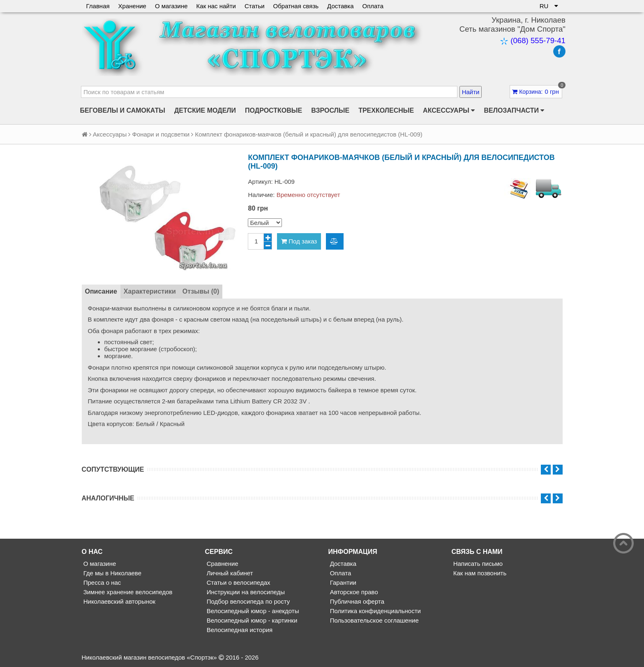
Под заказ (299, 241)
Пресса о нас (102, 582)
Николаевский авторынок (119, 601)
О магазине (171, 6)
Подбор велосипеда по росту (248, 601)
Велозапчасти (514, 111)
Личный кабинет (229, 573)
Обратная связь (296, 6)
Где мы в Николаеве (112, 573)
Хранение (132, 6)
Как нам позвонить (479, 573)
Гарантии (342, 582)
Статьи (255, 6)
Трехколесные (386, 110)
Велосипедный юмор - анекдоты (252, 611)
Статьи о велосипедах (238, 582)
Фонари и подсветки (161, 134)
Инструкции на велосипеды (245, 592)
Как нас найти (216, 6)
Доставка (340, 6)
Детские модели (205, 110)
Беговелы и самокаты (123, 110)
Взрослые (330, 110)
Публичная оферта (356, 601)
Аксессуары (449, 111)
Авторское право (353, 592)
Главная (98, 6)
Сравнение (222, 564)
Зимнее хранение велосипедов (127, 592)
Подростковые (274, 110)
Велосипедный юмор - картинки (251, 620)
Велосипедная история (239, 630)
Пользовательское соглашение (374, 620)
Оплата (373, 6)
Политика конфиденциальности (375, 611)
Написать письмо (477, 564)
